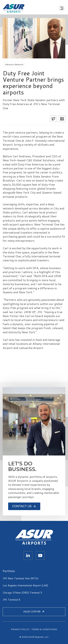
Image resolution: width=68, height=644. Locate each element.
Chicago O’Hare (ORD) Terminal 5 (22, 593)
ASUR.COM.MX (34, 612)
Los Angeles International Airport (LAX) (25, 585)
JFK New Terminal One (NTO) (20, 578)
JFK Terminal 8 (11, 600)
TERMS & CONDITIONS (44, 629)
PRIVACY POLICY (20, 629)
